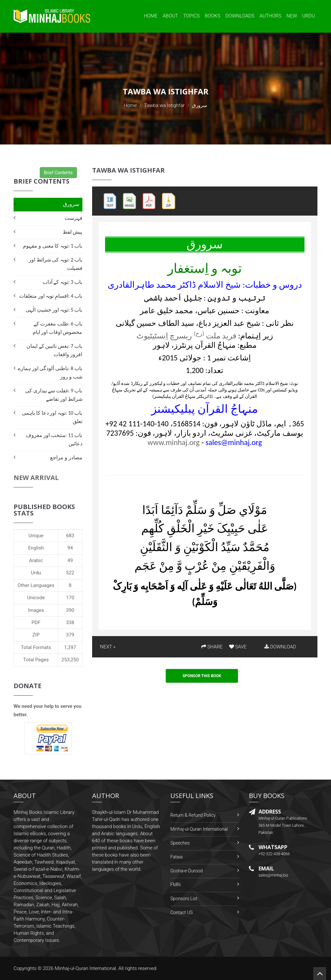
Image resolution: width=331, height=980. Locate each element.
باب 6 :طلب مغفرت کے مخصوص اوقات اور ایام (58, 328)
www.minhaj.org (173, 442)
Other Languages (36, 585)
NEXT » (108, 647)
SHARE (212, 647)
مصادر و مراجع (66, 458)
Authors (270, 16)
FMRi (176, 885)
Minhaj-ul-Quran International (199, 829)
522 (70, 573)
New (292, 16)
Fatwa (176, 857)
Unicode (36, 598)
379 (70, 635)
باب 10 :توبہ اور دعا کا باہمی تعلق (52, 417)
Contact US (182, 912)
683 (70, 536)
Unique (36, 536)
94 (70, 548)
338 (70, 623)
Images (36, 610)
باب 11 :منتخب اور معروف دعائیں (54, 439)
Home (151, 16)
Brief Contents (58, 173)
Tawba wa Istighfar (164, 105)
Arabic (36, 560)
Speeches (180, 843)
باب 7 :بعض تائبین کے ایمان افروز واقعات (54, 350)
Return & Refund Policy (193, 815)
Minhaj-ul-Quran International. (86, 968)
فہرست (74, 218)
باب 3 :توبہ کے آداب (63, 282)
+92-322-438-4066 (274, 854)
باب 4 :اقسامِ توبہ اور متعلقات (51, 296)
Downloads (240, 16)
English (36, 548)
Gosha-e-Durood (187, 871)
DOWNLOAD (280, 647)
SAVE (238, 647)
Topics (192, 16)
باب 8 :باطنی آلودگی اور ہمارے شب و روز (50, 373)
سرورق (71, 204)
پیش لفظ (73, 232)
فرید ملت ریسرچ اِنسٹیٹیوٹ (187, 336)
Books (213, 16)
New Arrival (36, 478)
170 (70, 598)
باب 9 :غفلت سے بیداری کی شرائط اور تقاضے (54, 395)
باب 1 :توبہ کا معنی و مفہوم (53, 246)
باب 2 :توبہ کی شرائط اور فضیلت (55, 264)
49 (70, 560)
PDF (36, 623)
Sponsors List (184, 899)
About (170, 16)
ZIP (36, 635)
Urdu (309, 16)
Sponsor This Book (202, 676)
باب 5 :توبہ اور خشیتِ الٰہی (54, 310)
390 (70, 610)
